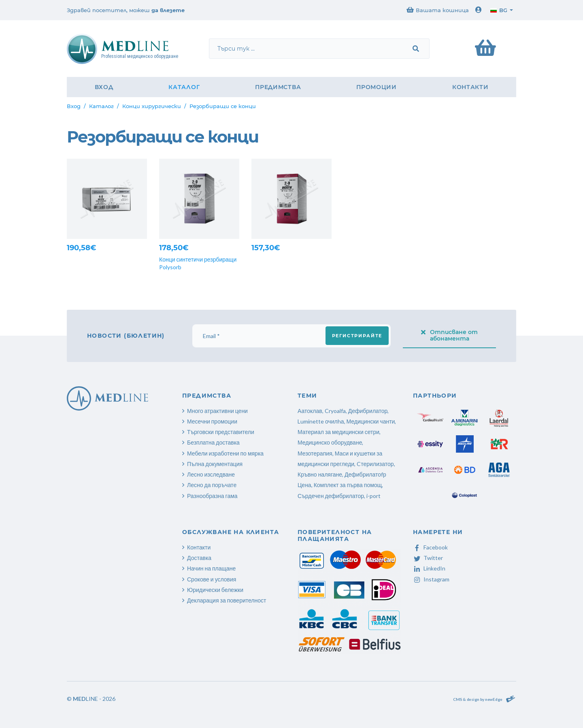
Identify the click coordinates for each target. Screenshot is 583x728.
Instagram (431, 579)
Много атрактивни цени (217, 411)
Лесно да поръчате (212, 485)
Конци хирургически (152, 106)
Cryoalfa (335, 411)
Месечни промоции (212, 421)
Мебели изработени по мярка (225, 453)
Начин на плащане (211, 568)
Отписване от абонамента (449, 335)
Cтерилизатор (375, 464)
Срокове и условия (212, 579)
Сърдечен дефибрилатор (331, 496)
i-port (373, 496)
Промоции (377, 87)
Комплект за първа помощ (348, 485)
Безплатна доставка (213, 442)
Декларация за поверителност (227, 600)
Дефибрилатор (368, 411)
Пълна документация (215, 464)
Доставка (199, 558)
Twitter (428, 558)
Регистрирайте (357, 336)
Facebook (430, 547)
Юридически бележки (215, 590)
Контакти (470, 87)
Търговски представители (221, 432)
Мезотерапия (315, 453)
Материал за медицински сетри (338, 432)
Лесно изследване (211, 474)
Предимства (278, 87)
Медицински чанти (371, 421)
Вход (104, 87)
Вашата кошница (438, 10)
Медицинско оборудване (330, 442)
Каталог (184, 87)
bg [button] (499, 10)
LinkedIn (429, 568)
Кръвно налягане (320, 474)
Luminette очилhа (321, 421)
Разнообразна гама (212, 496)
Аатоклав (310, 411)
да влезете (168, 10)
